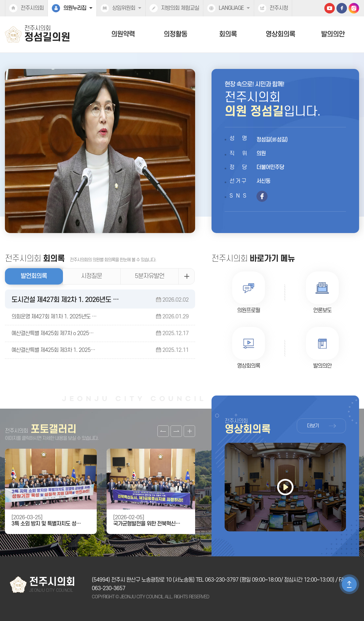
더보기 (313, 426)
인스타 (354, 8)
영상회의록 (280, 34)
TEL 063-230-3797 (217, 580)
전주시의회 (32, 8)
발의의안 (333, 34)
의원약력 (123, 34)
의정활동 (175, 34)
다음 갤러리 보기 (176, 431)
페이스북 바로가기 (262, 196)
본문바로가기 (0, 0)
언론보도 (322, 310)
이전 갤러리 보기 (163, 431)
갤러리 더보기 (189, 431)
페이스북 (342, 8)
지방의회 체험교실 (180, 8)
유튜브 (330, 8)
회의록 (228, 34)
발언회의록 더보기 (187, 276)
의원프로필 (249, 310)
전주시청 (279, 8)
